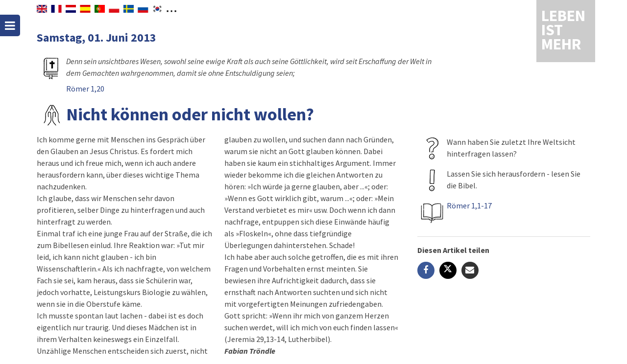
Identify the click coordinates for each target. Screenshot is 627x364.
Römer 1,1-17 (469, 205)
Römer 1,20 (85, 89)
